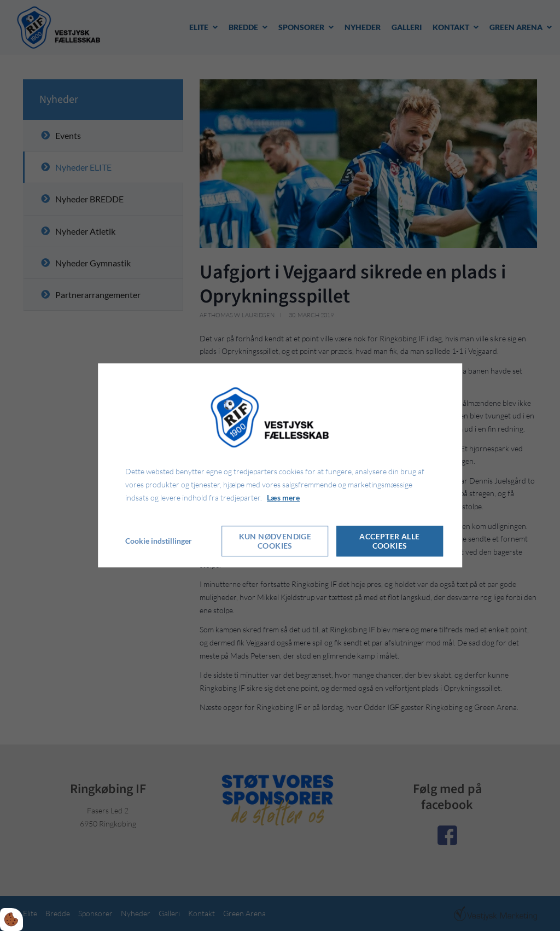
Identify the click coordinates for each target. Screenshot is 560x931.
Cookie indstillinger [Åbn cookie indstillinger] (159, 541)
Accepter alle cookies (389, 542)
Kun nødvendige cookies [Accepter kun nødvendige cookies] (275, 542)
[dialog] (280, 465)
